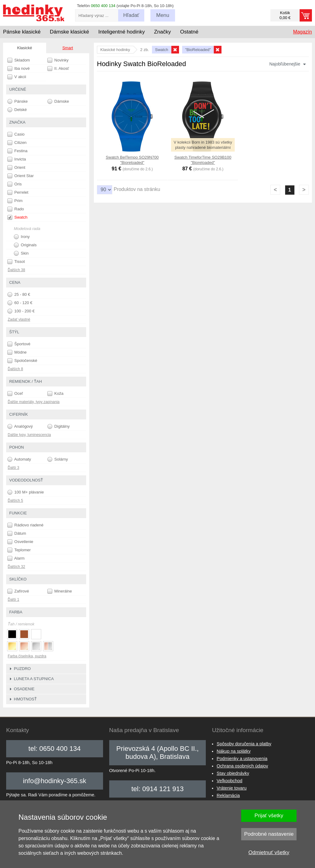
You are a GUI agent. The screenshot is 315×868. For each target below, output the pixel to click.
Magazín (303, 32)
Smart (68, 48)
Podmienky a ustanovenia (242, 759)
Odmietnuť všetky (269, 852)
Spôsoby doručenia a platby (244, 744)
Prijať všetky (269, 816)
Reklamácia (228, 795)
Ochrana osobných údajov (242, 766)
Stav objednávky (233, 773)
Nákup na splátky (233, 751)
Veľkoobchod (229, 781)
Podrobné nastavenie (269, 834)
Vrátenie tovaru (231, 788)
